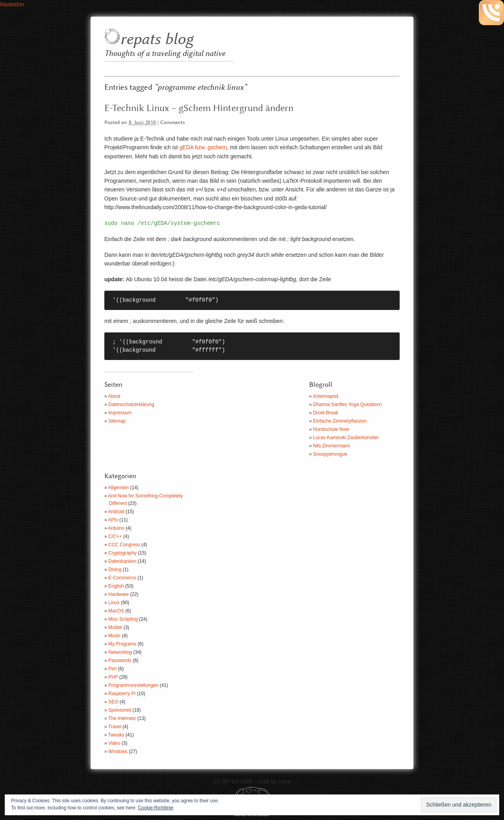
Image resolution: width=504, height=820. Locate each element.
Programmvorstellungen (133, 685)
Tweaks (116, 735)
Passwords (120, 660)
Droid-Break (326, 413)
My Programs (122, 644)
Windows (118, 751)
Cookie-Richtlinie (156, 808)
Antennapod (325, 396)
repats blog (157, 40)
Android (116, 512)
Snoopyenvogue (330, 454)
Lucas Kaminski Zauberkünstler (346, 438)
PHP (113, 677)
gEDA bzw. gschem (203, 147)
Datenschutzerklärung (131, 404)
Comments (173, 123)
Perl (112, 669)
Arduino (116, 528)
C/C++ (115, 536)
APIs (113, 520)
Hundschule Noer (331, 429)
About (114, 396)
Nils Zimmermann (332, 446)
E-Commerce (122, 578)
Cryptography (122, 553)
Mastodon (12, 4)
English (116, 586)
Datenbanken (122, 561)
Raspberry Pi (122, 694)
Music (114, 636)
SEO (113, 702)
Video (114, 743)
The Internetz (122, 718)
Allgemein (118, 488)
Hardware (119, 594)
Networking (120, 652)
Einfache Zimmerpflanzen (340, 421)
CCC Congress (124, 545)
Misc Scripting (123, 619)
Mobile (115, 627)
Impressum (120, 413)
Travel (115, 727)
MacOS (116, 611)
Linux (114, 603)
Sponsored (120, 710)
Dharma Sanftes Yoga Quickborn (347, 404)
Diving (115, 570)
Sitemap (117, 421)
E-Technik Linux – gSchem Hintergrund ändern (199, 108)
